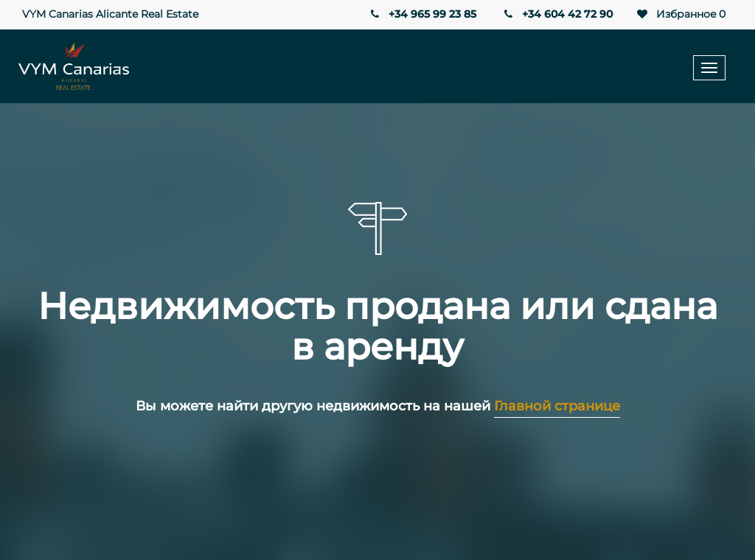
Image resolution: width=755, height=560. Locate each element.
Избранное (680, 14)
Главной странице (557, 406)
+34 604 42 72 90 (557, 14)
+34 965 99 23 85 (422, 14)
